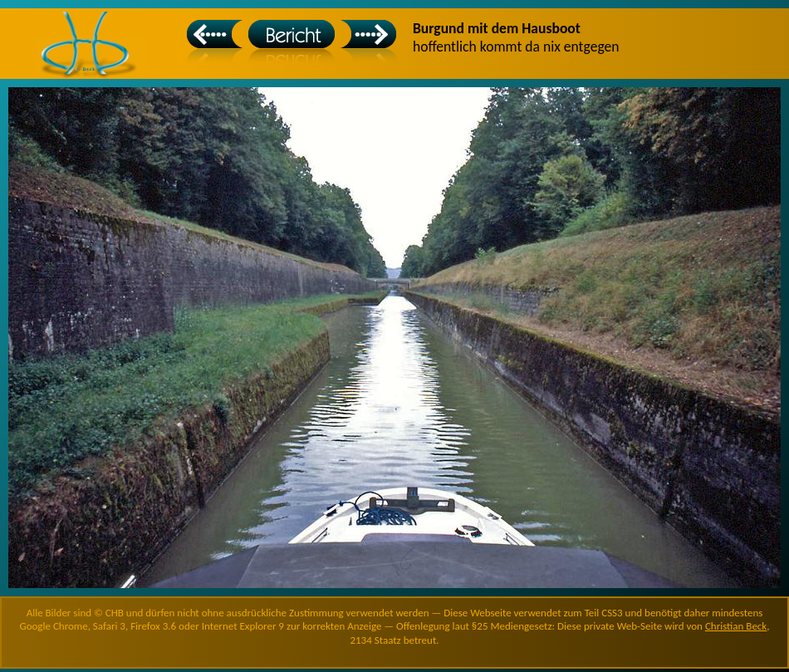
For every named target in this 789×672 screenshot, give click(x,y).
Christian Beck (736, 626)
